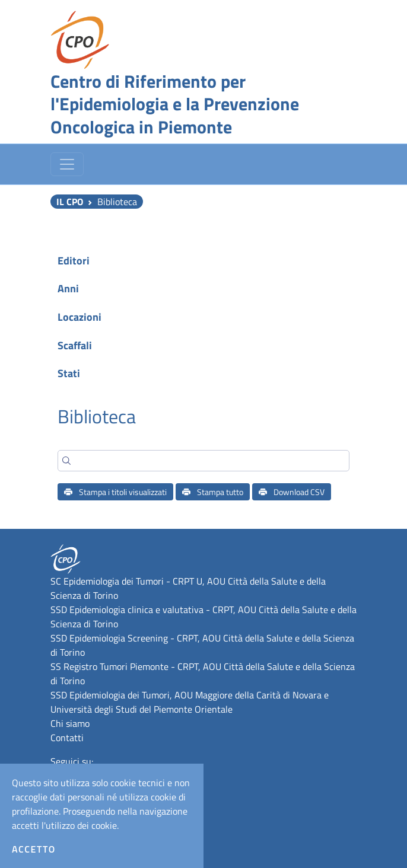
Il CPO (70, 202)
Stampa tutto (213, 492)
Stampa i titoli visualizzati (115, 492)
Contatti (67, 738)
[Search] (203, 461)
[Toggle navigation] (67, 164)
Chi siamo (70, 723)
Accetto (34, 849)
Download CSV (292, 492)
